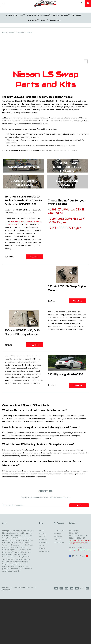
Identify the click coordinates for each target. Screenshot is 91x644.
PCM (26, 224)
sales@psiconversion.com (78, 543)
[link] (24, 166)
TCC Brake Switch (11, 224)
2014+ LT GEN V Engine (66, 228)
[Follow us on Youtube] (87, 556)
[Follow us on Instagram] (80, 556)
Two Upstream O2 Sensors (31, 221)
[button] (3, 3)
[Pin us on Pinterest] (77, 556)
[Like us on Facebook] (70, 556)
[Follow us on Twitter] (73, 556)
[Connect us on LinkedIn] (83, 556)
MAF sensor (16, 221)
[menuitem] (15, 15)
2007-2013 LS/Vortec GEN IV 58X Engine (66, 220)
